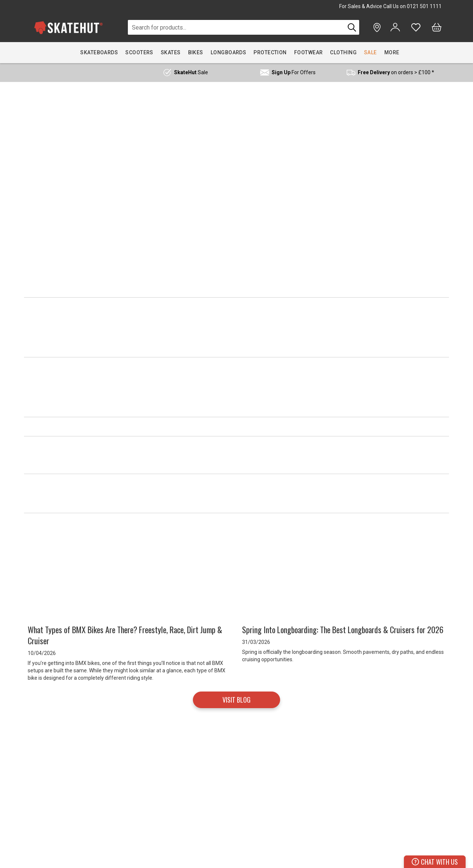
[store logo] (68, 28)
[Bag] (437, 27)
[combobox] (236, 27)
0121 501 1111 (424, 6)
